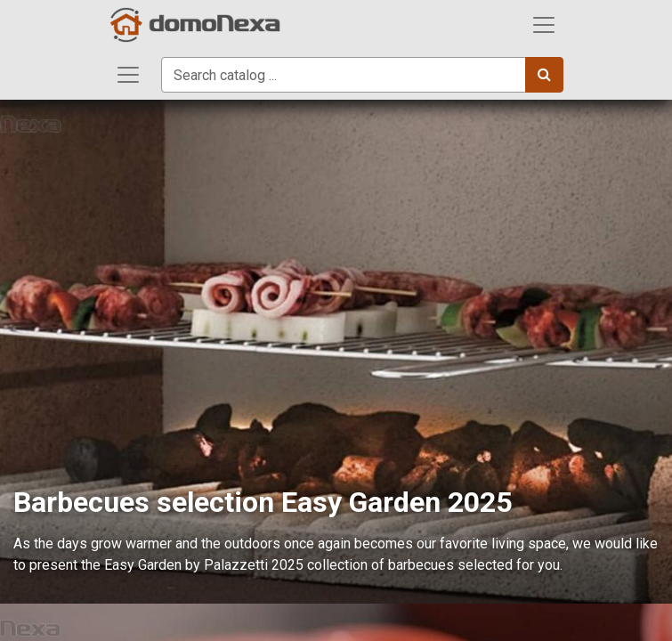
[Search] (544, 75)
